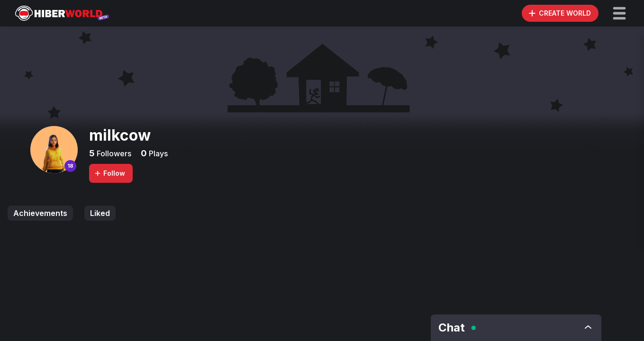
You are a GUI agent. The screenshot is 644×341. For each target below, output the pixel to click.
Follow (109, 173)
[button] (619, 13)
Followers (113, 153)
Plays (157, 153)
